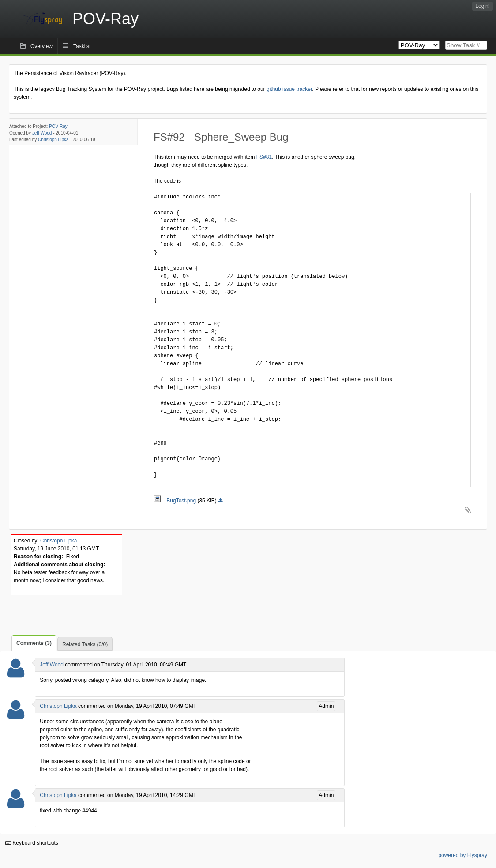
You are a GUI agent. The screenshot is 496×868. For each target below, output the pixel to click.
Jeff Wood (42, 133)
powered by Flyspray (463, 855)
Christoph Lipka (53, 140)
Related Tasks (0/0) (85, 644)
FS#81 (264, 157)
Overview (41, 46)
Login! (483, 6)
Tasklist (82, 46)
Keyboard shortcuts (32, 843)
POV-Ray (58, 126)
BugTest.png (175, 501)
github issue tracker (289, 89)
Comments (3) (34, 643)
